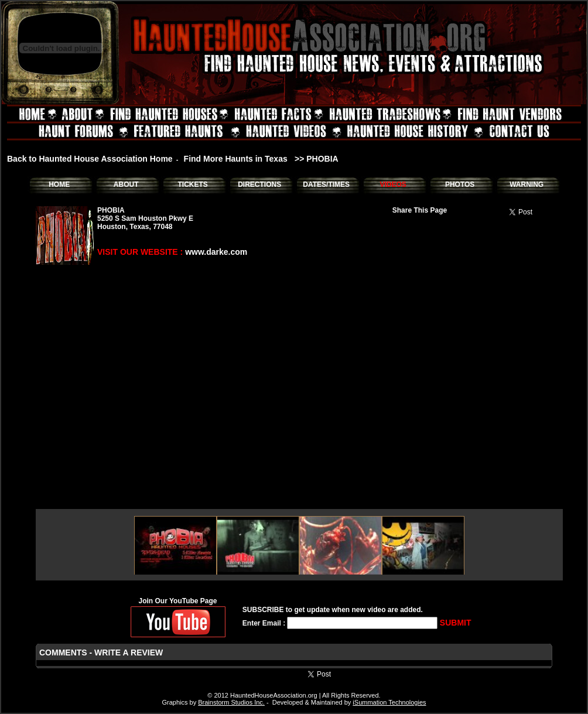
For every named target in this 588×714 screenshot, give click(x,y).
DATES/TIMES (326, 185)
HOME (59, 185)
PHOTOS (460, 185)
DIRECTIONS (259, 185)
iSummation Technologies (389, 702)
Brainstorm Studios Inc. (231, 702)
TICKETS (192, 185)
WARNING (527, 185)
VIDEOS (393, 185)
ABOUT (126, 185)
